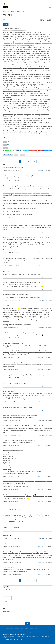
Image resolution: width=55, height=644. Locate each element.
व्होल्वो (19, 148)
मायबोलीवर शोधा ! (7, 612)
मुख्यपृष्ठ (8, 11)
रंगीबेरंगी (11, 11)
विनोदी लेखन (9, 145)
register (26, 155)
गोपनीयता (14, 635)
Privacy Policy (13, 639)
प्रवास (9, 148)
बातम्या (32, 629)
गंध (14, 148)
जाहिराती (27, 629)
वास (16, 148)
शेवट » (34, 162)
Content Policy (20, 639)
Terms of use (6, 639)
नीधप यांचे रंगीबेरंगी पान (17, 11)
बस (12, 148)
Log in (18, 155)
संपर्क (24, 635)
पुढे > (29, 162)
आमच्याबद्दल (20, 635)
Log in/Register (7, 590)
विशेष (22, 629)
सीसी (36, 629)
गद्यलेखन (9, 142)
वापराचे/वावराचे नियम (7, 635)
